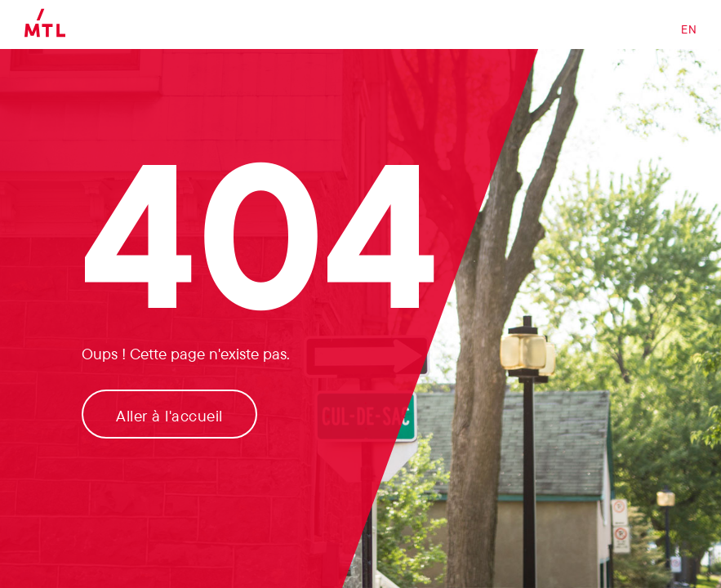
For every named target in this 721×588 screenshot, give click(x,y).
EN (689, 29)
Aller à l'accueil (169, 416)
